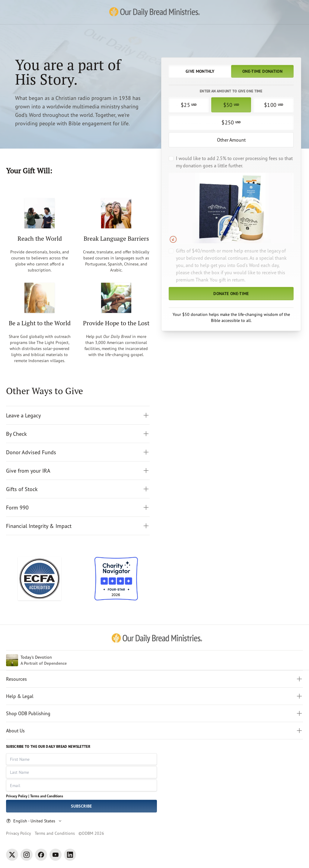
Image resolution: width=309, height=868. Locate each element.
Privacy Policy (19, 833)
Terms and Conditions (47, 796)
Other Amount (231, 140)
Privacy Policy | (18, 796)
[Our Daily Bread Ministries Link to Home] (154, 12)
